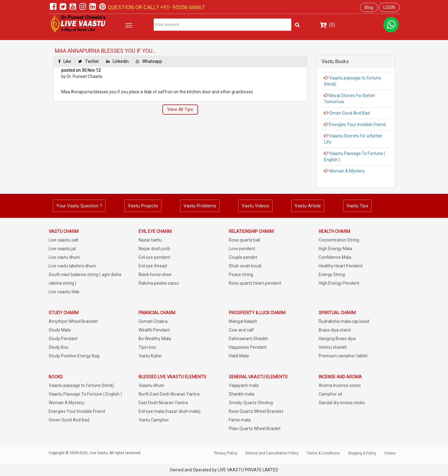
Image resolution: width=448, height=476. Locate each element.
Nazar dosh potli (154, 249)
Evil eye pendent (154, 257)
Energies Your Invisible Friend (357, 124)
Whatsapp (149, 61)
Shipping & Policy (362, 453)
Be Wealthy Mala (155, 339)
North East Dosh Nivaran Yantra (169, 394)
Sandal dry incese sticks (342, 403)
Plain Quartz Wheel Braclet (255, 429)
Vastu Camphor (154, 420)
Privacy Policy (226, 453)
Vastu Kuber (150, 356)
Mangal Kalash (243, 321)
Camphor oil (330, 394)
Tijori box (147, 347)
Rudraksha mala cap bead (344, 321)
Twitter (89, 61)
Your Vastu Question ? (79, 206)
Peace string (241, 275)
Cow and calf (241, 330)
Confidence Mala (335, 257)
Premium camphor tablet (343, 356)
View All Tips (180, 109)
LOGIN (389, 7)
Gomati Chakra (153, 321)
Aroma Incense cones (340, 385)
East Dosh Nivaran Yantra (163, 403)
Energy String (332, 275)
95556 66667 (188, 7)
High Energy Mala (335, 249)
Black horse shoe (155, 275)
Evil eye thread (153, 266)
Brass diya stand (335, 330)
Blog (369, 7)
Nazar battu (150, 240)
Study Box (59, 347)
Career (390, 453)
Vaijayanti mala (244, 385)
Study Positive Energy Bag (74, 356)
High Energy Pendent (339, 283)
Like (65, 61)
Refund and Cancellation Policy (272, 453)
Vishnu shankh (333, 347)
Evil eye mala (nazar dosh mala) (170, 411)
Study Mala (60, 330)
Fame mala (240, 420)
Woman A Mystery (347, 171)
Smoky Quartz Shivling (251, 403)
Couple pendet (243, 257)
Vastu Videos (255, 206)
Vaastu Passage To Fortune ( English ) (85, 394)
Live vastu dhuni (64, 257)
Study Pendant (63, 339)
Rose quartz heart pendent (255, 283)
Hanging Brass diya (337, 339)
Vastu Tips (357, 206)
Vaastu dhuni (151, 385)
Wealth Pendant (154, 330)
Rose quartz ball (244, 240)
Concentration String (339, 240)
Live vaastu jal (62, 249)
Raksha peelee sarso (159, 283)
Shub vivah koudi (245, 266)
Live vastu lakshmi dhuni (72, 266)
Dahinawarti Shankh (248, 339)
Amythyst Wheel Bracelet (73, 321)
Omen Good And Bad (349, 113)
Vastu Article (308, 206)
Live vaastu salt (64, 240)
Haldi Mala (239, 356)
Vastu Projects (143, 206)
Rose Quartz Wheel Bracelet (256, 411)
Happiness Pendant (248, 347)
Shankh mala (242, 394)
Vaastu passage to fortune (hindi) (81, 385)
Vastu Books (335, 61)
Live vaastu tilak (64, 292)
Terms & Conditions (323, 453)
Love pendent (242, 249)
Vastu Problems (200, 206)
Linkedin (117, 61)
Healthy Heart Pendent (341, 266)
